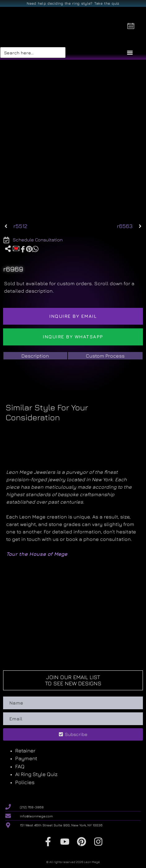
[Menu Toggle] (130, 53)
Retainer (25, 751)
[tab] (35, 356)
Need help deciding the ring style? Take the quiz (73, 3)
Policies (25, 782)
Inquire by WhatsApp (73, 337)
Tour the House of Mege (37, 554)
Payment (26, 758)
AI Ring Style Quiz (36, 774)
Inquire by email (73, 316)
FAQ (20, 766)
